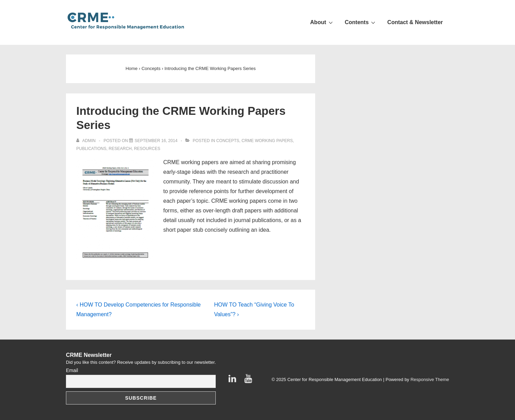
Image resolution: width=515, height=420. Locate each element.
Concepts (228, 141)
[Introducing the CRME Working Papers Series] (156, 141)
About (322, 22)
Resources (147, 149)
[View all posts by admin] (86, 141)
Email (72, 370)
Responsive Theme (430, 379)
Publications (91, 149)
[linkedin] (234, 381)
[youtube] (249, 381)
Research (120, 149)
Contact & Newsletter (415, 22)
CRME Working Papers (267, 141)
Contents (361, 22)
